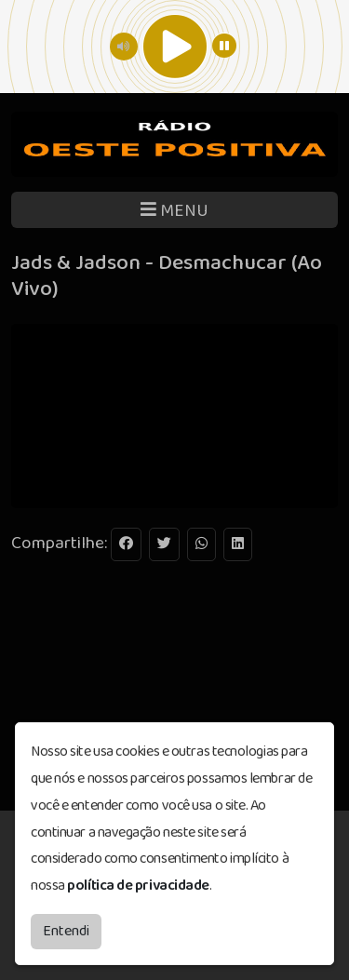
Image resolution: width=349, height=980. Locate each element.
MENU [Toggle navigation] (174, 211)
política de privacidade (138, 886)
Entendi (66, 931)
